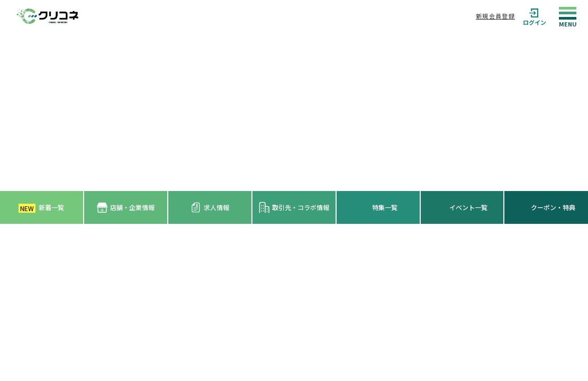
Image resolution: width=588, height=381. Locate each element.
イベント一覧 (468, 207)
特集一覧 (385, 207)
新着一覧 (41, 208)
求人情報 (210, 207)
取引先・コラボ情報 (294, 207)
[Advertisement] (294, 112)
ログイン (535, 16)
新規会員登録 (495, 16)
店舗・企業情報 (126, 208)
